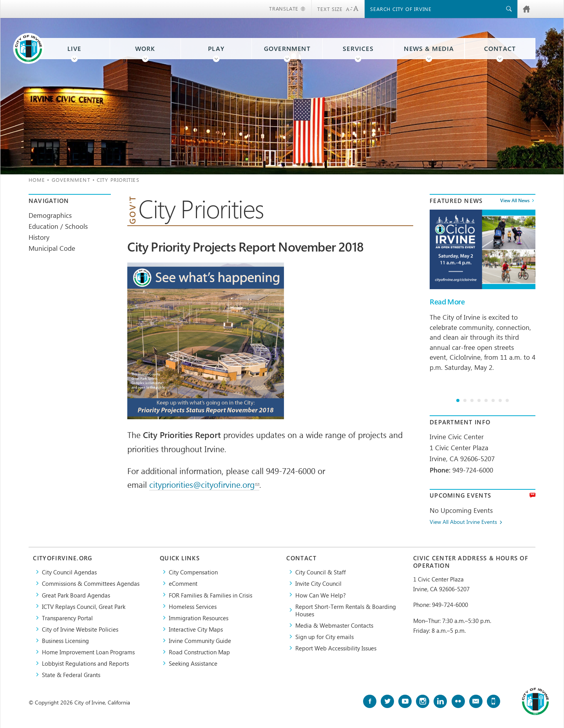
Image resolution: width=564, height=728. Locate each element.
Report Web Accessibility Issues (336, 648)
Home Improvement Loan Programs (88, 652)
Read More (447, 302)
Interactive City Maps (196, 629)
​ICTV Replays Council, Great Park (84, 606)
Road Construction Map (199, 652)
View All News (515, 201)
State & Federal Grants (71, 675)
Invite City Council (318, 583)
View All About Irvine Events (463, 522)
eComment (183, 583)
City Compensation (193, 572)
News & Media (429, 49)
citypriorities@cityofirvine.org (204, 484)
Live (74, 49)
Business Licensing (65, 640)
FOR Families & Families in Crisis (211, 595)
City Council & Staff (321, 572)
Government (287, 49)
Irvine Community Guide (200, 640)
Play (216, 49)
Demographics (50, 215)
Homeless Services (193, 606)
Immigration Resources (199, 618)
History (39, 237)
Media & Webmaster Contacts (334, 625)
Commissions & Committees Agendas (91, 583)
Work (145, 49)
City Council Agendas (69, 572)
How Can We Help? (321, 595)
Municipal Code (52, 248)
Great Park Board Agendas (76, 595)
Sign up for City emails (324, 637)
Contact (500, 49)
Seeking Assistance (193, 663)
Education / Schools (58, 226)
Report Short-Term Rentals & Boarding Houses (346, 610)
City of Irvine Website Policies (80, 629)
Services (358, 49)
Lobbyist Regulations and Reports (85, 663)
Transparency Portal (67, 618)
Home (37, 180)
